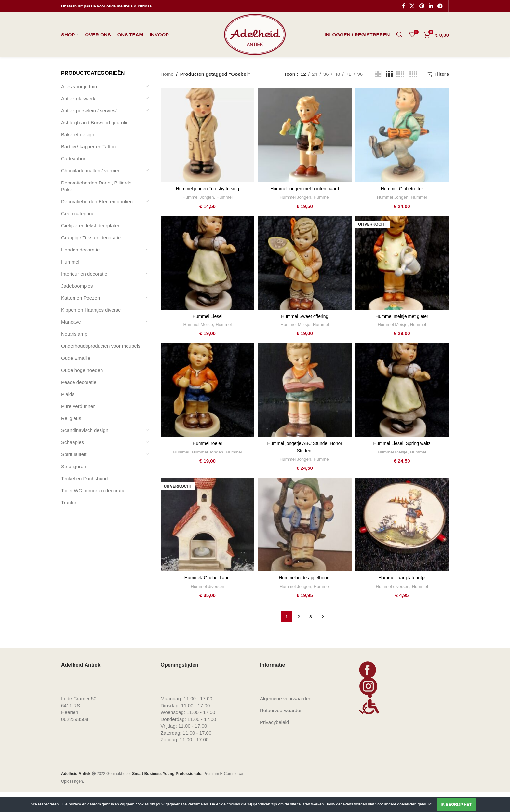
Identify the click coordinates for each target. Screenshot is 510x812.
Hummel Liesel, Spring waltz (402, 464)
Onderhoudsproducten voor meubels (101, 367)
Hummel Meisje (197, 345)
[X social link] (412, 6)
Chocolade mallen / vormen (91, 192)
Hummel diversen (207, 607)
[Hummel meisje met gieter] (402, 284)
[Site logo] (255, 45)
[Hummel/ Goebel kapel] (208, 545)
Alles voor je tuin (79, 108)
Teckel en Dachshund (84, 500)
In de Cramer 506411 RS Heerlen (79, 726)
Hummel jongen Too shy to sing (207, 210)
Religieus (71, 439)
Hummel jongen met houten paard (305, 210)
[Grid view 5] (413, 95)
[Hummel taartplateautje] (402, 545)
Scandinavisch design (85, 451)
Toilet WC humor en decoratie (93, 512)
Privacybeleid (274, 743)
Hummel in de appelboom (305, 598)
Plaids (68, 415)
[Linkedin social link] (431, 6)
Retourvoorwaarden (281, 731)
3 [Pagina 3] (311, 637)
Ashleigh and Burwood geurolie (95, 144)
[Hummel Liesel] (208, 284)
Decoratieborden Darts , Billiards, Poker (97, 207)
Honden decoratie (80, 271)
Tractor (69, 524)
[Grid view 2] (378, 95)
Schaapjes (73, 463)
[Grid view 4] (400, 95)
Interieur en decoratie (84, 295)
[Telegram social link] (440, 6)
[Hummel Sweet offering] (305, 284)
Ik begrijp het (456, 805)
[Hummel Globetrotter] (402, 157)
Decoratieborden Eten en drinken (97, 223)
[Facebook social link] (404, 6)
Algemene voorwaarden (286, 719)
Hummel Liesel (207, 337)
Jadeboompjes (77, 307)
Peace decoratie (79, 403)
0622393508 (75, 740)
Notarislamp (74, 355)
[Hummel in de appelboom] (305, 545)
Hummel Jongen (198, 218)
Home (167, 95)
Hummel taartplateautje (402, 598)
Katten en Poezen (81, 319)
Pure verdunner (78, 427)
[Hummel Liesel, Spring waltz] (402, 411)
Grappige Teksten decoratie (91, 259)
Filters (442, 95)
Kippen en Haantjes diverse (91, 331)
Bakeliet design (78, 156)
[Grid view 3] (389, 95)
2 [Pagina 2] (299, 637)
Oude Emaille (76, 379)
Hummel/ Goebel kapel (208, 598)
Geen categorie (78, 235)
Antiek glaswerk (78, 120)
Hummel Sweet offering (305, 337)
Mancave (71, 343)
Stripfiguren (74, 487)
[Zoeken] (399, 46)
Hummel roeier (208, 464)
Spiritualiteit (74, 475)
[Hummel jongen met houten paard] (305, 157)
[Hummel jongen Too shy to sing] (208, 157)
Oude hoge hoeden (82, 391)
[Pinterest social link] (422, 6)
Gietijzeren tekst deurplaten (91, 247)
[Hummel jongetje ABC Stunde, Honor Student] (305, 411)
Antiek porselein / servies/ (89, 132)
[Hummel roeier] (208, 411)
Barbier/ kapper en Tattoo (88, 168)
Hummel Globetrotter (402, 210)
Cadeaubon (74, 180)
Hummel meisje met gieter (402, 337)
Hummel (70, 283)
